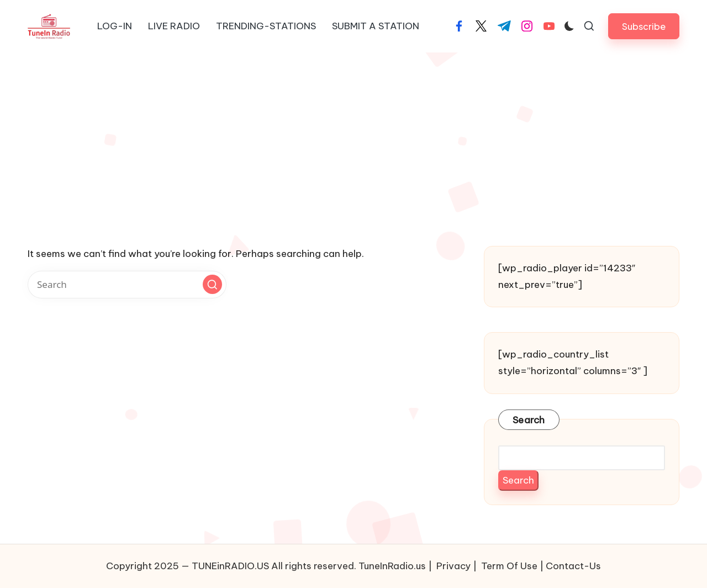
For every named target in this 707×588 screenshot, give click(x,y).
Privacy (453, 566)
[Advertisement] (353, 135)
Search (529, 420)
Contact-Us (573, 566)
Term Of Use (509, 566)
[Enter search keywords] (127, 285)
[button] (644, 26)
